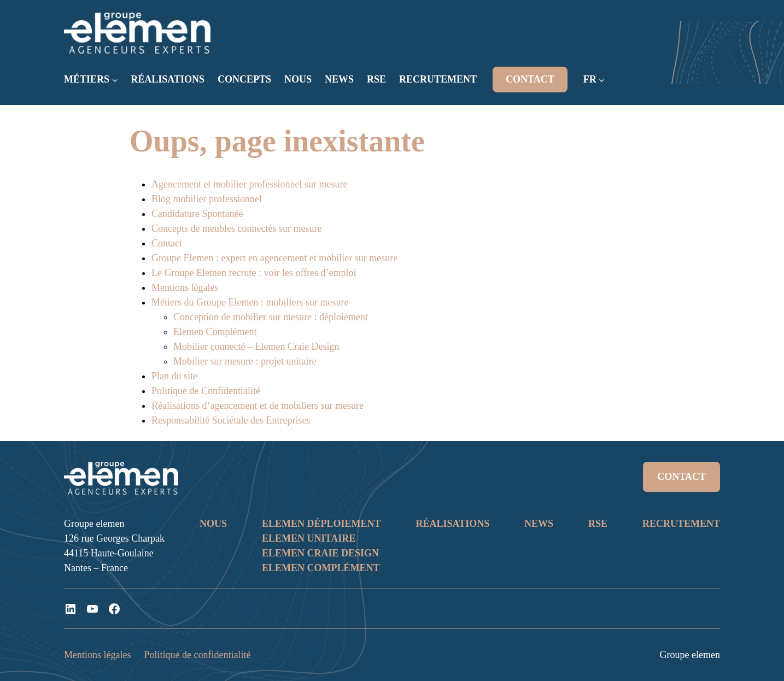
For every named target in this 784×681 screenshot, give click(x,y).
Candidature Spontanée (197, 214)
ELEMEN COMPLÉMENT (321, 568)
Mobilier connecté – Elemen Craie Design (256, 347)
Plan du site (174, 376)
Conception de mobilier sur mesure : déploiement (271, 317)
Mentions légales (185, 287)
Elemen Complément (215, 332)
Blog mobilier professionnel (207, 199)
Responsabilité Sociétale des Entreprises (231, 420)
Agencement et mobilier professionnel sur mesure (249, 184)
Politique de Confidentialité (206, 391)
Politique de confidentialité (197, 655)
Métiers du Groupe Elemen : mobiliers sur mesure (250, 302)
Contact (167, 243)
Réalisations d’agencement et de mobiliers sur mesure (258, 406)
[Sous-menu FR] (602, 80)
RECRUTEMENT (681, 524)
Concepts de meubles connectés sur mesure (236, 228)
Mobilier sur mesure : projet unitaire (245, 361)
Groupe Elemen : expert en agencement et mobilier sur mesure (274, 258)
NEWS (539, 524)
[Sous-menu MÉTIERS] (115, 80)
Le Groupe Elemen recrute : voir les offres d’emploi (254, 273)
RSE (598, 524)
